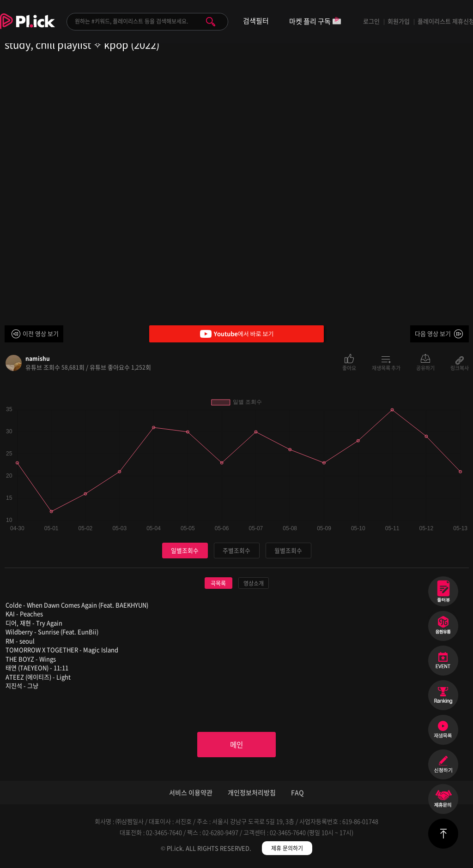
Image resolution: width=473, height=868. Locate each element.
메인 (236, 745)
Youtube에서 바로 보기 (236, 334)
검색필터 (256, 21)
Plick (27, 28)
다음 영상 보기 (433, 333)
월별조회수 (288, 550)
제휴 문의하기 (287, 850)
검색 (211, 22)
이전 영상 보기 (41, 333)
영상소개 (254, 583)
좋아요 (349, 367)
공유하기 (425, 367)
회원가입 (399, 21)
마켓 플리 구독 (315, 22)
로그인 (371, 21)
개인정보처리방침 (252, 794)
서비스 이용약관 (191, 794)
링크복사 (460, 367)
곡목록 (218, 583)
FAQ (297, 794)
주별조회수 (236, 550)
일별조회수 (185, 550)
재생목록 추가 (386, 367)
